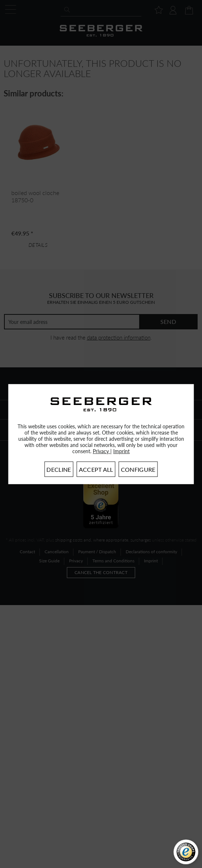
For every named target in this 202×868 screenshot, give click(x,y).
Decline (59, 469)
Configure (138, 469)
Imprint (121, 451)
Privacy (102, 451)
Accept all (96, 469)
